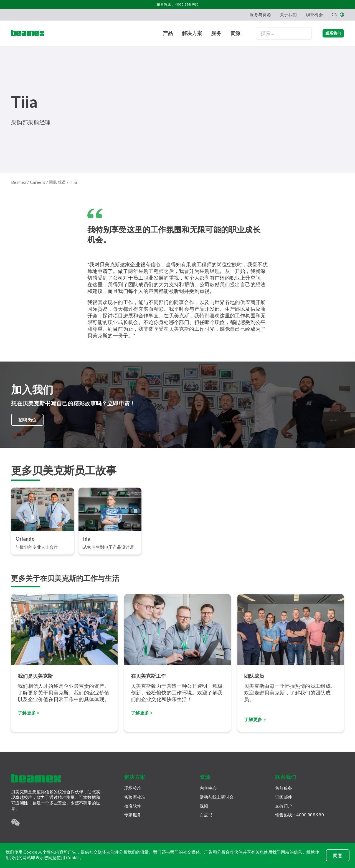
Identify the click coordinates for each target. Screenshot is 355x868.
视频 (204, 806)
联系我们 (328, 33)
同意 (338, 855)
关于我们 (288, 14)
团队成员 (58, 182)
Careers (38, 182)
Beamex (19, 182)
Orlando (25, 542)
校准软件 (133, 806)
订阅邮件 (284, 797)
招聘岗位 (28, 421)
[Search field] (273, 33)
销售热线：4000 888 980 (178, 4)
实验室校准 (135, 797)
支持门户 (284, 806)
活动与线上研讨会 (217, 797)
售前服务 (284, 788)
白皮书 (206, 815)
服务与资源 (260, 14)
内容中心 (208, 788)
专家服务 (133, 815)
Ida (87, 542)
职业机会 (314, 14)
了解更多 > (143, 716)
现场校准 (133, 788)
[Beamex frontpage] (28, 33)
